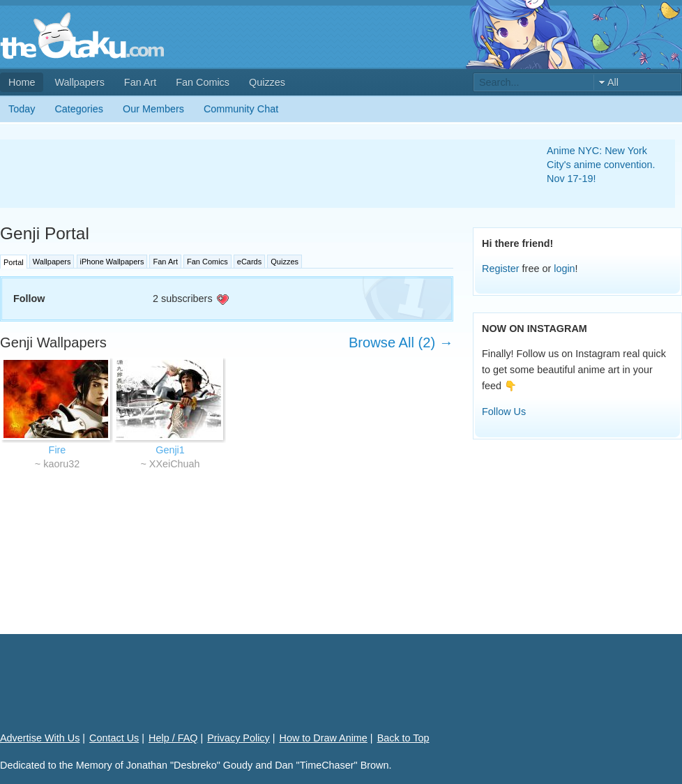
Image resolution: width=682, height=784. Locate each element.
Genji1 (170, 450)
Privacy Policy (238, 738)
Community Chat (241, 109)
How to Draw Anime (324, 738)
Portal (14, 262)
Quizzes (267, 82)
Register (501, 269)
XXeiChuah (175, 464)
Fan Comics (203, 82)
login (564, 269)
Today (22, 109)
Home (22, 82)
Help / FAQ (173, 738)
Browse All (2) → (401, 342)
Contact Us (114, 738)
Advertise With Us (40, 738)
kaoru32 (61, 464)
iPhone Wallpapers (112, 262)
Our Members (153, 109)
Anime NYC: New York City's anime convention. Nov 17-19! (601, 165)
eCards (249, 262)
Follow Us (504, 412)
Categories (79, 109)
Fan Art (140, 82)
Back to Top (403, 738)
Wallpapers (79, 82)
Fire (58, 450)
